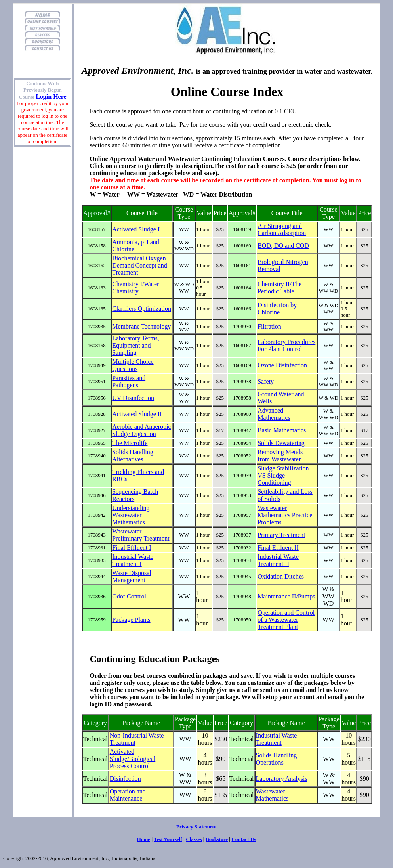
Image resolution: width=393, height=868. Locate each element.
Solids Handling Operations (277, 759)
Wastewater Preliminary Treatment (141, 535)
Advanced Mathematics (274, 414)
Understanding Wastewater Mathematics (131, 515)
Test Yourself (168, 839)
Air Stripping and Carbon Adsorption (282, 229)
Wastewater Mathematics (272, 795)
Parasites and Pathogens (129, 381)
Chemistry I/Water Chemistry (135, 288)
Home (144, 839)
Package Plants (131, 620)
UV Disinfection (133, 398)
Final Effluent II (278, 548)
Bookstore (217, 839)
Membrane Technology (141, 326)
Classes (194, 839)
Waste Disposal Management (132, 576)
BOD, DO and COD (283, 246)
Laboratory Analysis (282, 779)
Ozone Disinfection (282, 365)
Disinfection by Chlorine (277, 309)
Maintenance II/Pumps (286, 596)
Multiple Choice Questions (133, 365)
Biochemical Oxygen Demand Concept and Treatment (140, 265)
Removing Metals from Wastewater (280, 456)
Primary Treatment (281, 535)
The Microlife (130, 443)
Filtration (269, 326)
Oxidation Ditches (281, 576)
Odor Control (129, 596)
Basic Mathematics (282, 430)
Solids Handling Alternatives (133, 456)
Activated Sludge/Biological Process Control (133, 759)
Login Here (51, 97)
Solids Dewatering (281, 443)
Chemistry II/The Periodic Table (279, 288)
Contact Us (244, 839)
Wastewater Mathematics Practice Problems (285, 515)
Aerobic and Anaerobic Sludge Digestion (141, 430)
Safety (266, 381)
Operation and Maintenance (128, 795)
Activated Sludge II (137, 414)
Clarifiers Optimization (142, 309)
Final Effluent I (132, 548)
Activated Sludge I (136, 229)
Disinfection (125, 779)
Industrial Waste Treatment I (133, 560)
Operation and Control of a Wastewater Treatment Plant (286, 620)
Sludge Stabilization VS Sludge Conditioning (283, 475)
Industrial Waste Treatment (277, 739)
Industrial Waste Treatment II (278, 560)
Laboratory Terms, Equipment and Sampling (136, 345)
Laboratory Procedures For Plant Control (286, 345)
